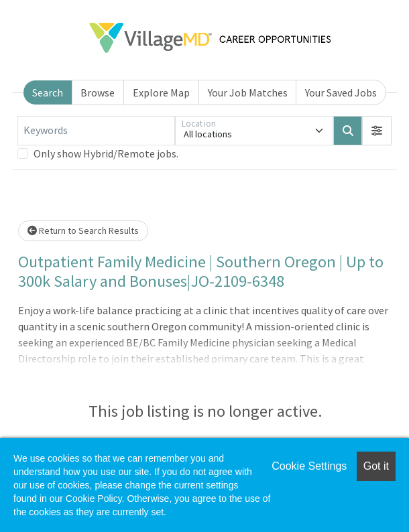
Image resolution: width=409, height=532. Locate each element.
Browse (98, 92)
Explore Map (161, 92)
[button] (377, 131)
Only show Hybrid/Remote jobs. (106, 153)
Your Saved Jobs (341, 92)
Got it (376, 466)
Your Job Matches (248, 92)
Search (48, 92)
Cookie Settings (309, 466)
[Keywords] (96, 131)
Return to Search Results (83, 230)
